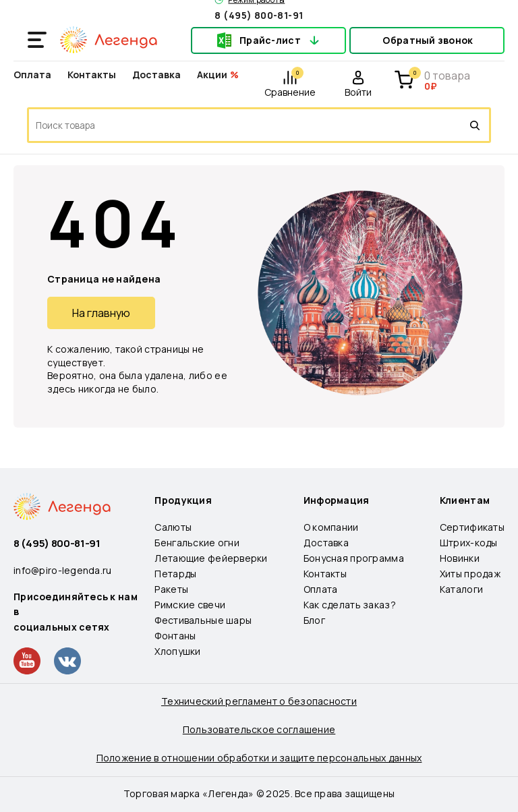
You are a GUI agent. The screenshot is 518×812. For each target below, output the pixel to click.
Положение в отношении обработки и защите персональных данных (259, 758)
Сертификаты (472, 527)
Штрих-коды (469, 543)
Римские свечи (190, 605)
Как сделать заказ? (350, 605)
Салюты (173, 527)
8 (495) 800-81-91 (259, 14)
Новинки (460, 558)
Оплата (32, 75)
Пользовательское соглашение (259, 729)
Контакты (92, 75)
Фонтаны (175, 636)
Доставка (156, 75)
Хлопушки (177, 651)
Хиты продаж (470, 574)
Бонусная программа (354, 558)
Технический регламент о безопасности (259, 701)
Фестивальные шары (203, 620)
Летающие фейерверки (211, 558)
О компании (331, 527)
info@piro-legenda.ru (63, 570)
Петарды (175, 574)
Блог (314, 620)
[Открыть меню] (37, 40)
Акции (212, 75)
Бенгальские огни (197, 543)
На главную (101, 313)
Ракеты (171, 589)
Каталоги (461, 589)
